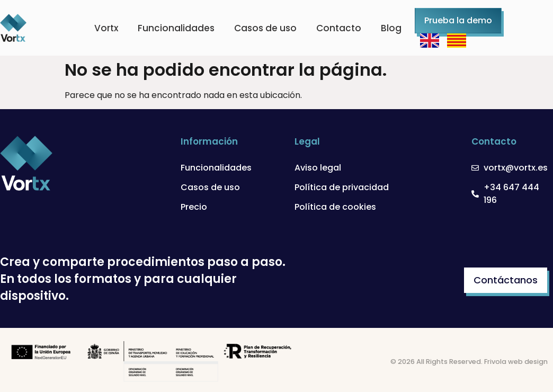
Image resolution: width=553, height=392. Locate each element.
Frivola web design (516, 362)
